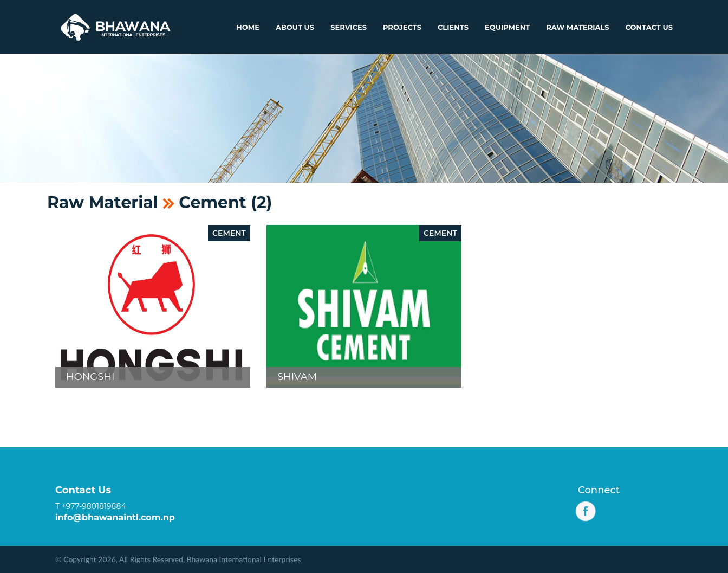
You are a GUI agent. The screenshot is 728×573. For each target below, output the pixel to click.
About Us (295, 27)
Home (248, 27)
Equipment (507, 27)
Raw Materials (577, 27)
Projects (402, 27)
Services (349, 27)
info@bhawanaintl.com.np (115, 517)
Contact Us (649, 27)
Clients (453, 27)
